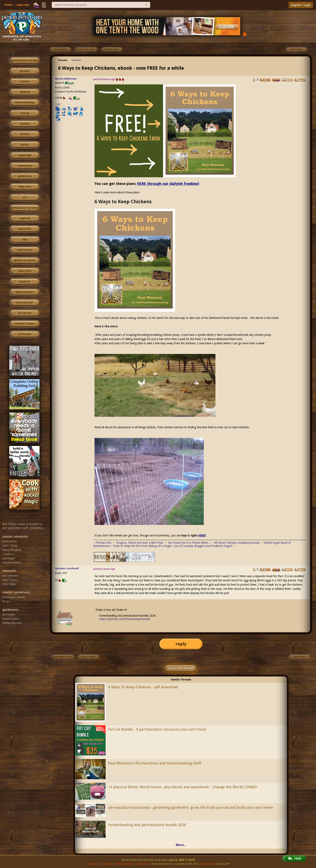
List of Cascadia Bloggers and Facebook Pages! (203, 546)
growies (25, 71)
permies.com (25, 303)
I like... (59, 105)
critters (25, 82)
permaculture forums (25, 60)
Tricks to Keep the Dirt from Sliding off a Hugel (142, 546)
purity (25, 145)
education (25, 229)
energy (25, 113)
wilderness (25, 176)
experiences (25, 250)
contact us (93, 864)
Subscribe (23, 5)
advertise (107, 864)
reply (181, 644)
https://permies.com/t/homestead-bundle (125, 619)
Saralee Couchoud (67, 568)
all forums (25, 334)
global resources (25, 260)
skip (25, 240)
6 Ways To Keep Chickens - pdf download (143, 687)
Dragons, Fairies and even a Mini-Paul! (140, 543)
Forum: (63, 60)
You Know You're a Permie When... (189, 543)
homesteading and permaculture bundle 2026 (147, 825)
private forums (25, 324)
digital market (25, 292)
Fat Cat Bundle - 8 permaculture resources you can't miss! (157, 729)
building (25, 92)
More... (181, 845)
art (25, 197)
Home (8, 5)
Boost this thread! (181, 668)
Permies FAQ (104, 543)
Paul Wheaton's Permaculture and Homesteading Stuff (155, 763)
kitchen (25, 134)
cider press (25, 271)
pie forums (25, 313)
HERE (202, 535)
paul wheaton (206, 864)
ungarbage (25, 155)
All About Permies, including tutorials (237, 543)
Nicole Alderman (66, 79)
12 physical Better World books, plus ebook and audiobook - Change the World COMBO (183, 787)
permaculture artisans (25, 208)
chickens (76, 60)
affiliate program (124, 864)
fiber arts (25, 187)
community (25, 166)
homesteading (25, 103)
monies (25, 124)
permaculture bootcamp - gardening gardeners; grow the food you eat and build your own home (191, 807)
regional (25, 218)
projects (25, 282)
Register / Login (301, 5)
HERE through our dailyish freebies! (168, 184)
